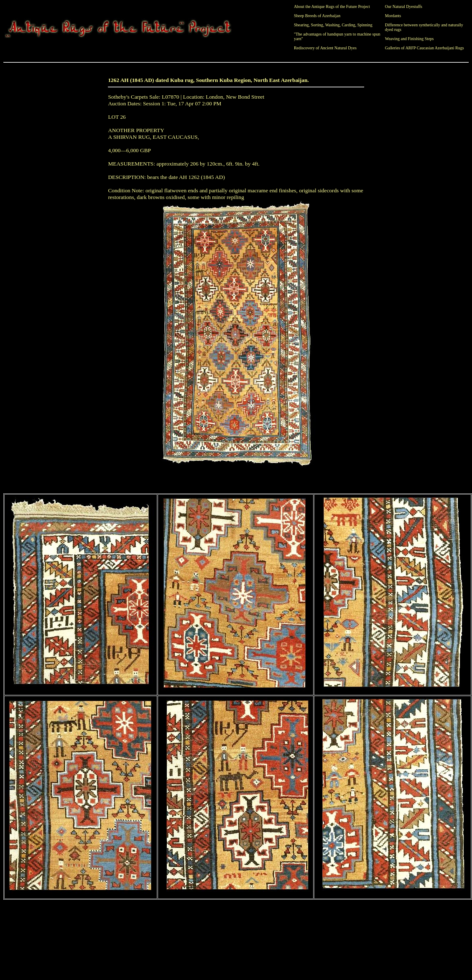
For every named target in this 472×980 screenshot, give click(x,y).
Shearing (301, 25)
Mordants (393, 16)
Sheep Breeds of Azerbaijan (317, 16)
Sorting (317, 25)
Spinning (365, 25)
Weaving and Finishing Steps (409, 39)
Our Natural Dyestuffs (404, 6)
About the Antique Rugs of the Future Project (332, 6)
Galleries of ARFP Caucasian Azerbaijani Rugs (425, 48)
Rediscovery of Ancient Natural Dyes (325, 48)
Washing (333, 25)
